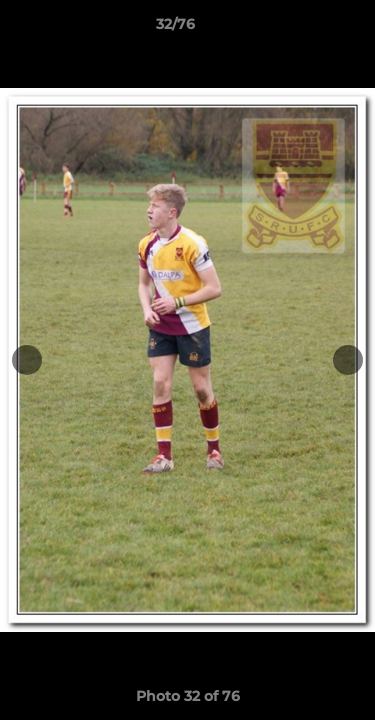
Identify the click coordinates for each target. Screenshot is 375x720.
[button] (303, 29)
